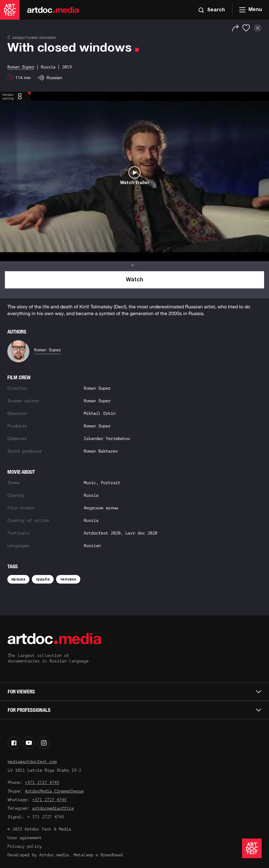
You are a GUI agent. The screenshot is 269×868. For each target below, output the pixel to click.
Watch (135, 280)
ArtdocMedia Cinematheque (54, 791)
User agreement (25, 838)
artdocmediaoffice (53, 808)
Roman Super (47, 350)
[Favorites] (246, 28)
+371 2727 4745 (42, 783)
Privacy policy (25, 846)
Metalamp (83, 855)
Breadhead (112, 855)
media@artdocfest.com (32, 762)
